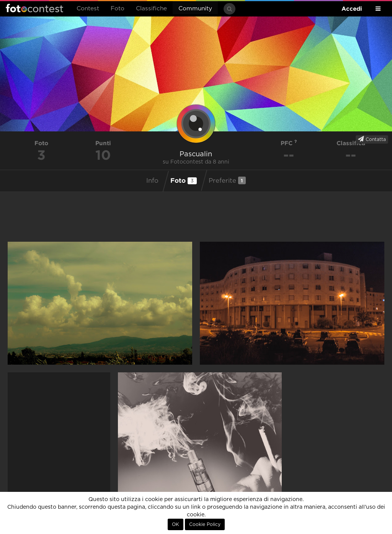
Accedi (352, 9)
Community (195, 9)
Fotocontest (34, 8)
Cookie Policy (205, 524)
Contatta (372, 139)
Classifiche (151, 9)
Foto (118, 9)
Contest (88, 9)
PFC (289, 143)
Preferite (227, 180)
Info (152, 181)
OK (176, 524)
